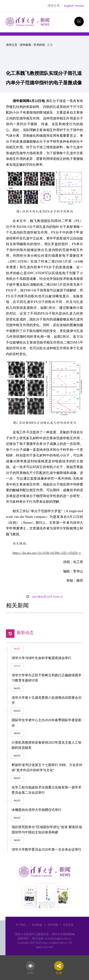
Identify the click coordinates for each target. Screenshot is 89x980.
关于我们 (21, 925)
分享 (59, 972)
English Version (74, 6)
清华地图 (53, 925)
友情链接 (37, 925)
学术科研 (39, 45)
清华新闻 (25, 45)
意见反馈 (68, 925)
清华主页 (54, 6)
